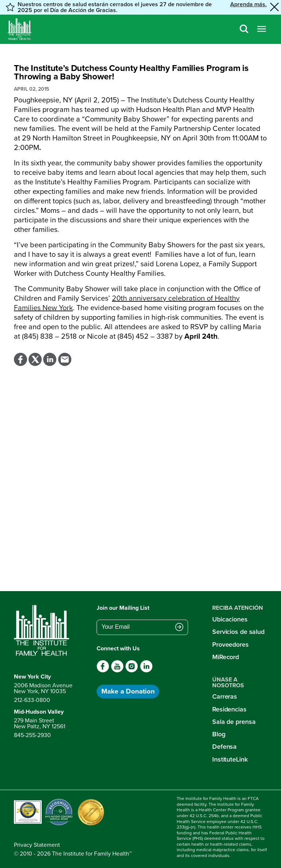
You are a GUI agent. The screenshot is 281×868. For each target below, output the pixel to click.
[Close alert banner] (274, 7)
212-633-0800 (32, 700)
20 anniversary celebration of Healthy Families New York (127, 303)
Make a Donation (128, 691)
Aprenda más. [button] (248, 5)
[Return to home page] (43, 631)
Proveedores (231, 645)
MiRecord (226, 657)
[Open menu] (262, 29)
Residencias (229, 709)
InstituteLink (230, 759)
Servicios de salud (238, 632)
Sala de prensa (234, 722)
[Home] (20, 29)
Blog (219, 734)
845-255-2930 (32, 735)
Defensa (224, 747)
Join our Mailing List (123, 608)
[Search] (244, 29)
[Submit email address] (179, 628)
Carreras (225, 696)
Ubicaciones (230, 619)
